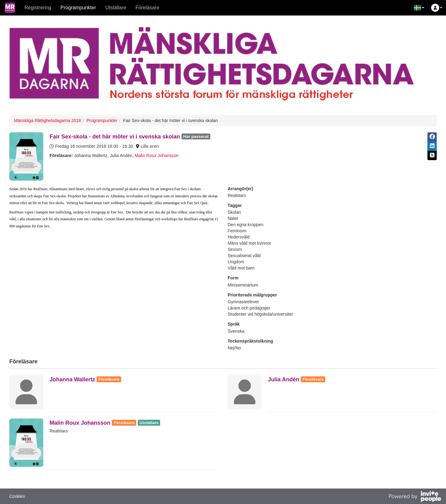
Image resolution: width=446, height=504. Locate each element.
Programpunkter (78, 8)
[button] (419, 8)
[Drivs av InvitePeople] (415, 497)
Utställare (116, 8)
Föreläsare (147, 8)
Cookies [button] (17, 496)
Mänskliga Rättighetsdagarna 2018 (47, 121)
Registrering (38, 8)
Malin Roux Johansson (157, 156)
